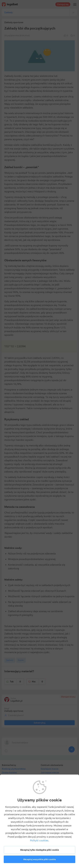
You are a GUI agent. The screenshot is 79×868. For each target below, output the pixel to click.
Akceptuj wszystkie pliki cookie (39, 859)
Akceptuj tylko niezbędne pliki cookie (39, 850)
